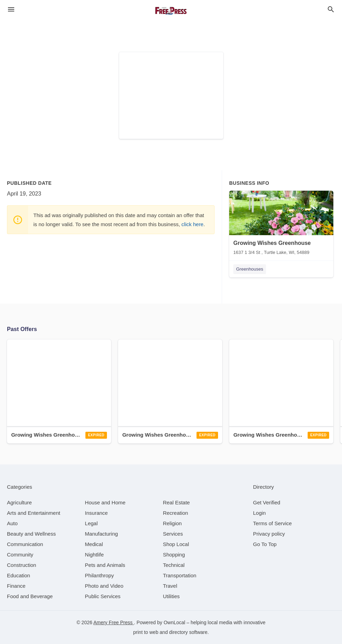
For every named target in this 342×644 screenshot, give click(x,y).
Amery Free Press (114, 622)
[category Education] (19, 575)
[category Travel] (170, 586)
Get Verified (267, 502)
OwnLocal (174, 622)
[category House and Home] (105, 502)
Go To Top (265, 544)
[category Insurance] (97, 513)
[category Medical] (94, 544)
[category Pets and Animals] (105, 565)
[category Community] (20, 555)
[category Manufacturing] (102, 534)
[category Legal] (91, 523)
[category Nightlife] (94, 555)
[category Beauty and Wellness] (31, 534)
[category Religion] (172, 523)
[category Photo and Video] (104, 586)
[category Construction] (22, 565)
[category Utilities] (171, 596)
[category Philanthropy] (99, 575)
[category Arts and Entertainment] (34, 513)
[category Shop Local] (176, 544)
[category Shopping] (174, 555)
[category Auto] (12, 523)
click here (193, 224)
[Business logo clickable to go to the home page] (171, 10)
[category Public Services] (103, 596)
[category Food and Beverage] (30, 596)
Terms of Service (273, 523)
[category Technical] (174, 565)
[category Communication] (25, 544)
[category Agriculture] (19, 502)
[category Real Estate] (176, 502)
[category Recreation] (176, 513)
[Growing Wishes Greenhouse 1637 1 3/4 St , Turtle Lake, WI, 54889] (281, 224)
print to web (146, 632)
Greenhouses (250, 269)
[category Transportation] (180, 575)
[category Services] (173, 534)
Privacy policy (269, 534)
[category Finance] (16, 586)
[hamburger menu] (11, 10)
